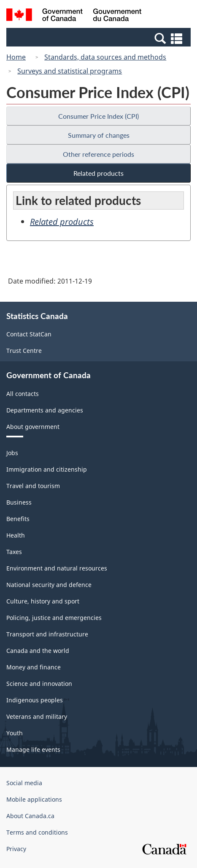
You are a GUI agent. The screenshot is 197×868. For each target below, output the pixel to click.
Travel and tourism (33, 486)
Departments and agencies (45, 410)
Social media (24, 783)
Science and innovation (39, 684)
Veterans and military (37, 717)
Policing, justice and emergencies (54, 618)
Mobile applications (34, 799)
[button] (100, 38)
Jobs (12, 453)
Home (16, 57)
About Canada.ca (30, 816)
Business (19, 502)
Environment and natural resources (57, 568)
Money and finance (34, 667)
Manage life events (33, 749)
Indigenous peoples (35, 700)
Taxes (14, 552)
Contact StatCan (29, 334)
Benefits (18, 519)
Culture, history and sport (43, 601)
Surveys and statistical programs (70, 71)
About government (33, 427)
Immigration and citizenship (47, 469)
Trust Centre (24, 351)
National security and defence (49, 585)
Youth (15, 733)
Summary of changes (99, 135)
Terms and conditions (37, 832)
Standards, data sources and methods (105, 57)
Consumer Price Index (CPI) (98, 116)
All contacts (23, 394)
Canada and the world (38, 651)
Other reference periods (98, 154)
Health (16, 535)
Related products (98, 173)
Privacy (16, 849)
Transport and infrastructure (47, 634)
